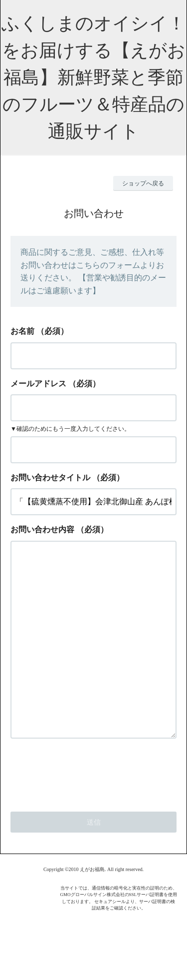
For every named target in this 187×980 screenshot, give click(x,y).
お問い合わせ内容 (42, 529)
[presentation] (86, 812)
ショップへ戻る (143, 183)
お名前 (22, 331)
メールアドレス (38, 384)
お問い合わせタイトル (50, 478)
